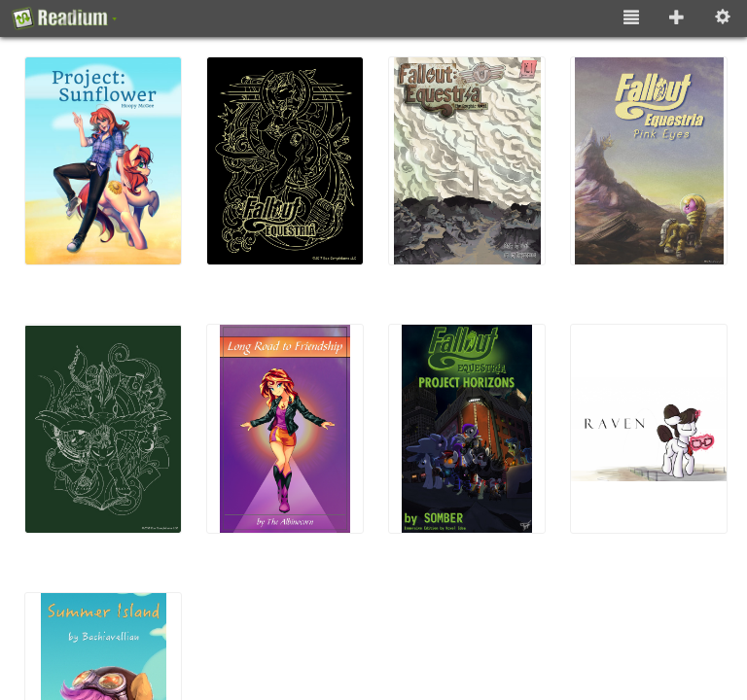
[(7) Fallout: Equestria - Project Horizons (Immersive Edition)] (472, 428)
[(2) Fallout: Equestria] (290, 161)
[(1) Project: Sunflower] (108, 161)
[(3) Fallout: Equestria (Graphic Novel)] (472, 161)
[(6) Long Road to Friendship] (290, 428)
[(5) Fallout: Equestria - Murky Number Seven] (108, 428)
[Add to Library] (677, 18)
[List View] (631, 18)
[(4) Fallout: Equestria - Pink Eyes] (654, 161)
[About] (64, 18)
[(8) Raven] (654, 428)
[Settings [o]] (723, 18)
